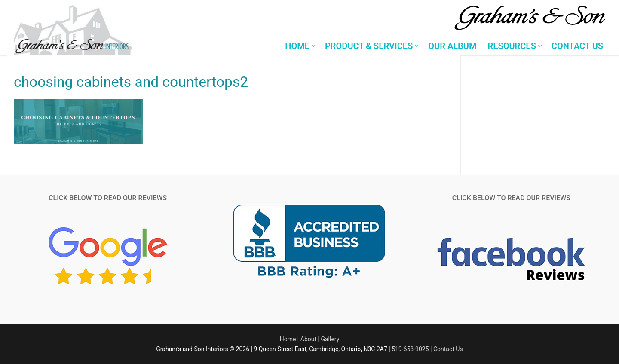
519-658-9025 (410, 349)
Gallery (330, 339)
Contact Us (448, 349)
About (308, 339)
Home (288, 339)
